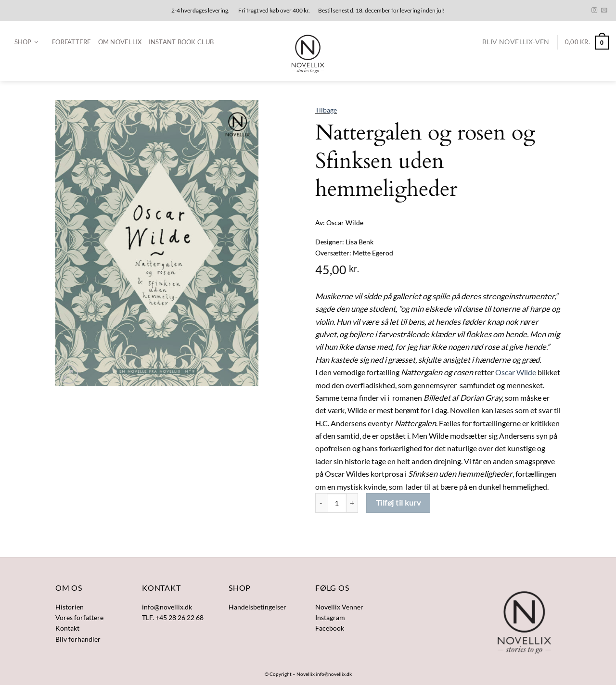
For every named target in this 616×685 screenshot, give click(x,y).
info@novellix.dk (334, 674)
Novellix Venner (339, 607)
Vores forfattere (79, 617)
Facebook (330, 628)
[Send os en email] (604, 11)
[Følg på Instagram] (594, 11)
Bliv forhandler (78, 639)
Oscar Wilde (516, 372)
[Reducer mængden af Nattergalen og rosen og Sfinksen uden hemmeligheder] (321, 503)
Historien (70, 607)
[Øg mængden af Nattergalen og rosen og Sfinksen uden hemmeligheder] (352, 503)
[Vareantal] (337, 503)
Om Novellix (120, 42)
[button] (26, 42)
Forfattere (72, 42)
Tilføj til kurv (398, 502)
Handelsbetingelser (257, 607)
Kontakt (67, 628)
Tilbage (326, 110)
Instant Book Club (181, 42)
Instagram (330, 617)
